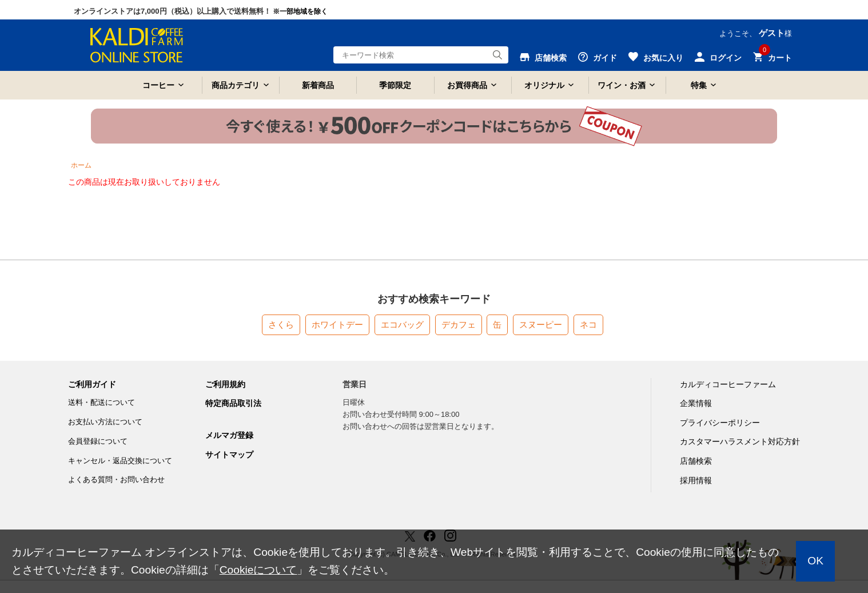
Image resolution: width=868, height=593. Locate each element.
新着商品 (318, 85)
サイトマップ (229, 455)
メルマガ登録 (229, 435)
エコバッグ (402, 325)
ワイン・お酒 (622, 85)
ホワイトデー (337, 325)
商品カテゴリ (236, 85)
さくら (281, 325)
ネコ (588, 325)
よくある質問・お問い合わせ (116, 479)
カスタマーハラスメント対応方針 (740, 441)
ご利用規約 (225, 384)
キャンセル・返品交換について (120, 461)
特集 (699, 85)
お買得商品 (467, 85)
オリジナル (544, 85)
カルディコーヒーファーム (728, 384)
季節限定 (395, 85)
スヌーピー (541, 325)
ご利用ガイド (92, 384)
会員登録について (98, 441)
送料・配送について (101, 402)
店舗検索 (696, 461)
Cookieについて (258, 570)
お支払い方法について (105, 422)
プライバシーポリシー (720, 423)
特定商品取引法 (233, 403)
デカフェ (459, 325)
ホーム (81, 165)
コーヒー (158, 85)
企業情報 (696, 403)
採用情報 (696, 480)
